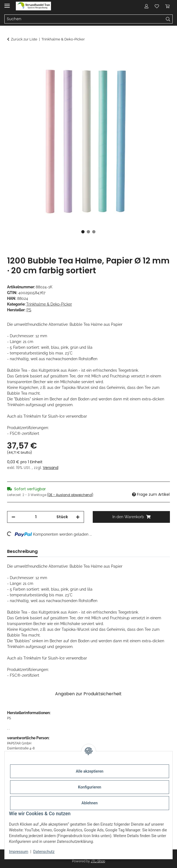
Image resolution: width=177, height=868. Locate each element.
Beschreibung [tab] (22, 551)
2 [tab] (88, 232)
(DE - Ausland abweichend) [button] (70, 495)
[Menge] (36, 517)
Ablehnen (90, 803)
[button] (146, 6)
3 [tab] (94, 232)
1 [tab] (83, 232)
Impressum (19, 852)
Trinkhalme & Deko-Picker (49, 304)
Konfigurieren (90, 787)
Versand (51, 468)
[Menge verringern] (13, 517)
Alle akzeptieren (90, 771)
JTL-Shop (98, 861)
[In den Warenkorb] (11, 54)
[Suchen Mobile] (84, 19)
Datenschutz (44, 852)
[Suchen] (168, 19)
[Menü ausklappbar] (7, 3)
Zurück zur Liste (24, 39)
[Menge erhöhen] (78, 517)
